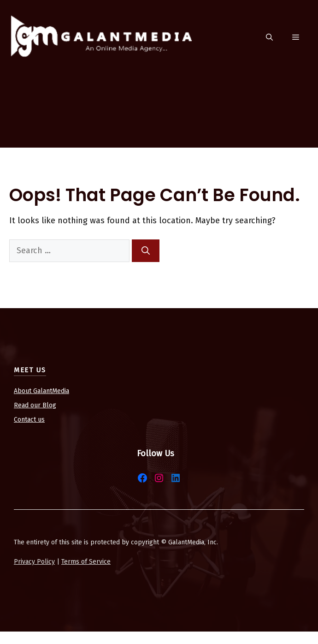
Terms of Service (86, 562)
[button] (269, 38)
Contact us (29, 420)
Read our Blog (35, 405)
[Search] (146, 251)
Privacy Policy (34, 562)
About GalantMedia (41, 391)
